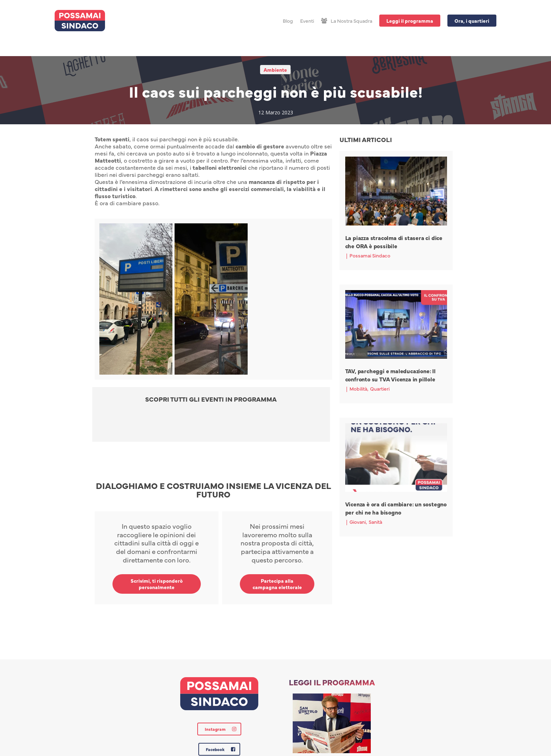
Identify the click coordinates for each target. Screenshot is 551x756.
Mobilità (358, 388)
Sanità (375, 522)
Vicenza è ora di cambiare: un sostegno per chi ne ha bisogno (396, 508)
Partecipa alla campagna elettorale (277, 584)
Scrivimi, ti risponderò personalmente (157, 584)
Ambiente (275, 70)
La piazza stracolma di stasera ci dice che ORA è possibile (394, 242)
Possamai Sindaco (370, 255)
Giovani (358, 522)
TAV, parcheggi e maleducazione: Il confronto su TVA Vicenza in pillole (390, 375)
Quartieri (380, 388)
